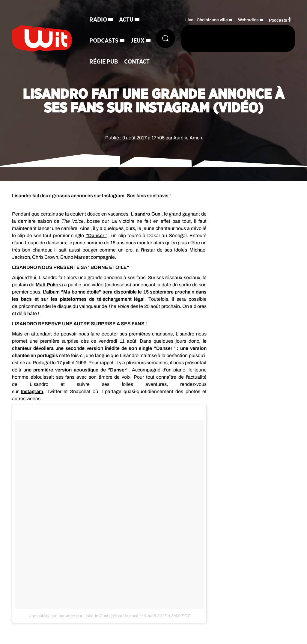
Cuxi (156, 214)
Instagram (32, 391)
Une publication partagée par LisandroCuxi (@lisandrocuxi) (83, 616)
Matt (49, 285)
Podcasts (104, 41)
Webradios (248, 20)
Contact (137, 62)
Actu (126, 20)
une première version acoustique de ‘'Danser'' (76, 370)
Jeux (137, 41)
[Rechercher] (165, 38)
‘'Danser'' (96, 236)
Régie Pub (104, 62)
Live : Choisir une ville (207, 20)
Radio (98, 20)
